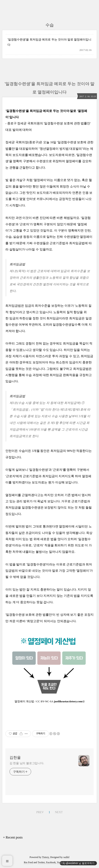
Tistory (45, 857)
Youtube (61, 862)
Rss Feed (28, 862)
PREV (40, 812)
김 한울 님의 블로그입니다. (27, 763)
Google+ (71, 862)
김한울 (15, 758)
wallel (66, 857)
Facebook (51, 862)
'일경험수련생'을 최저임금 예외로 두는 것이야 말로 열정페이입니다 (49, 42)
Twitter (41, 862)
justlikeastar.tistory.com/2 (69, 701)
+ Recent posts (13, 837)
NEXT (59, 812)
